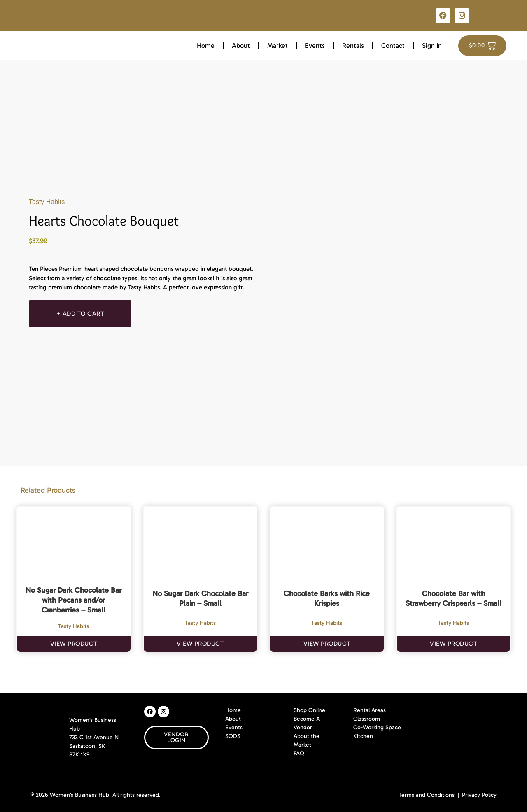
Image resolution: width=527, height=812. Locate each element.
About (241, 45)
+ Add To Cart (82, 314)
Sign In (432, 45)
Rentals (353, 45)
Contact (393, 45)
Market (277, 45)
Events (315, 45)
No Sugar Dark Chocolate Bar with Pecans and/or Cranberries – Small (73, 600)
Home (206, 45)
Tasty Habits (47, 202)
